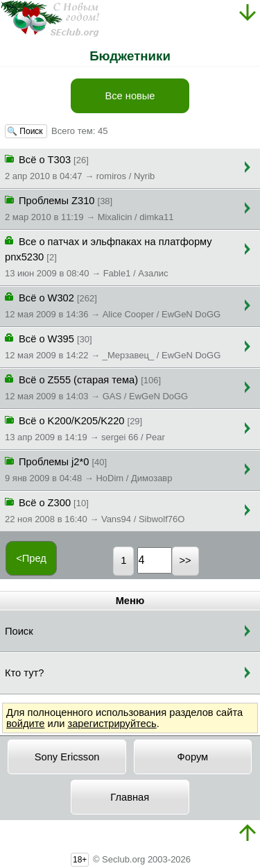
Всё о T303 (80, 167)
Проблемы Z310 (89, 208)
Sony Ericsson (67, 757)
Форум (193, 757)
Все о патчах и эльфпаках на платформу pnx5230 (109, 256)
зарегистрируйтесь (112, 724)
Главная (130, 797)
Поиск (19, 631)
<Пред (31, 558)
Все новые (130, 96)
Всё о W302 (113, 305)
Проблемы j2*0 (89, 469)
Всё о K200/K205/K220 (85, 428)
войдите (25, 724)
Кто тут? (24, 673)
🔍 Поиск (26, 131)
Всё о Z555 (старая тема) (96, 387)
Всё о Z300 (95, 510)
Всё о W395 (113, 346)
